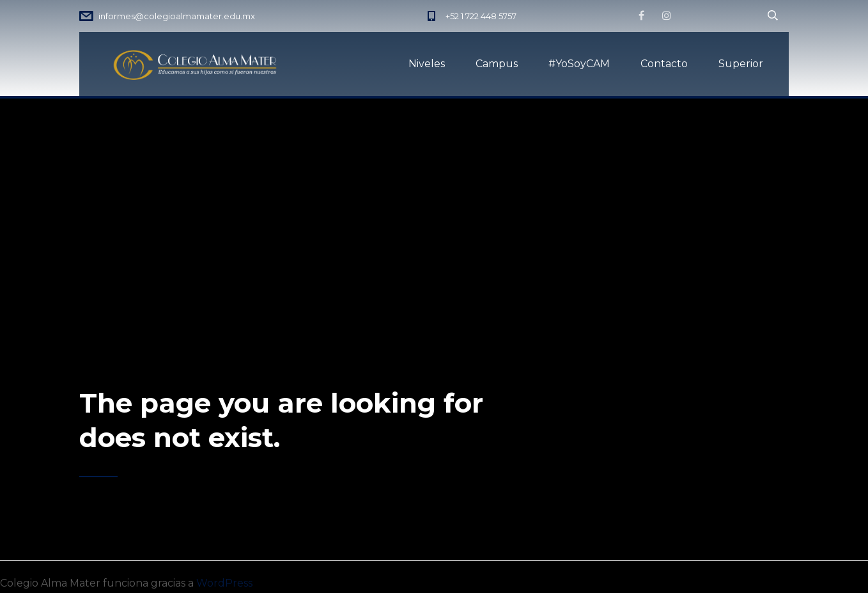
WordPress (224, 583)
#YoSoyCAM (579, 64)
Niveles (427, 64)
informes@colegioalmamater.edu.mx (177, 16)
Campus (497, 64)
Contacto (664, 64)
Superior (741, 64)
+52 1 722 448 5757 (481, 16)
